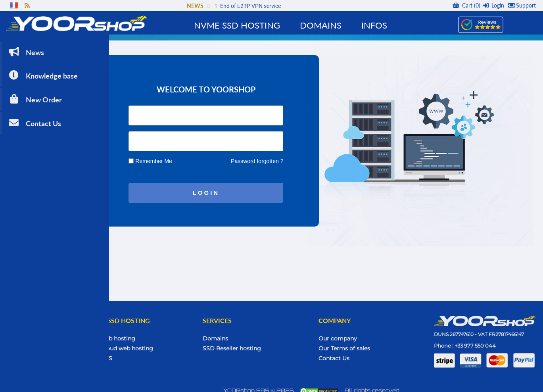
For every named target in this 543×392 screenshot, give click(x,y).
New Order (35, 93)
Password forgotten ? (291, 155)
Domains (244, 333)
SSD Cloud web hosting (158, 343)
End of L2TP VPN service (250, 6)
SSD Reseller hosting (260, 343)
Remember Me (188, 155)
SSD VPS (137, 353)
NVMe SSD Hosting (237, 25)
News (26, 45)
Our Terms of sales (363, 343)
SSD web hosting (149, 333)
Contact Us (34, 116)
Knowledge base (42, 69)
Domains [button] (321, 25)
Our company (357, 333)
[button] (208, 6)
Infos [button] (374, 25)
